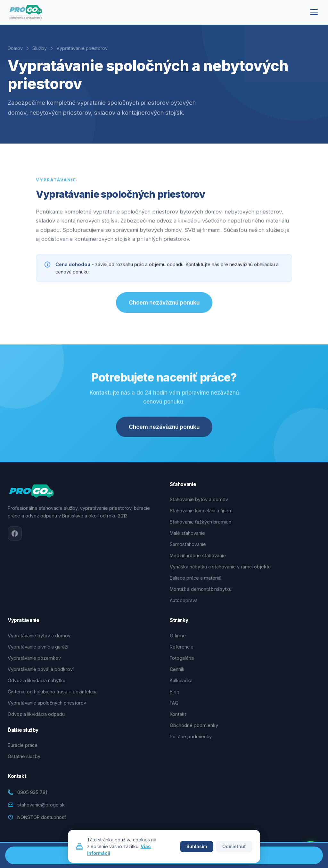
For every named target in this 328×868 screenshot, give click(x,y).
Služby (40, 48)
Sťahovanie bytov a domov (199, 499)
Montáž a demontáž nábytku (201, 589)
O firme (178, 636)
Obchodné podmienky (194, 725)
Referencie (182, 647)
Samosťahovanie (188, 544)
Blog (175, 692)
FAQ (174, 703)
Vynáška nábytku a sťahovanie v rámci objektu (220, 567)
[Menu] (314, 12)
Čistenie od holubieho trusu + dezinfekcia (53, 692)
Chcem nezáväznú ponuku (164, 306)
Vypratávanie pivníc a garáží (38, 647)
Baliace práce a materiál (196, 578)
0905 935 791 (32, 792)
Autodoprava (184, 600)
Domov (15, 48)
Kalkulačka (181, 680)
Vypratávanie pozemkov (34, 658)
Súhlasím (197, 847)
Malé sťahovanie (187, 533)
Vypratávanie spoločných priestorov (47, 703)
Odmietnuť (234, 847)
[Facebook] (15, 533)
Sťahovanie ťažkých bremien (201, 522)
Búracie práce (23, 745)
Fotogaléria (182, 658)
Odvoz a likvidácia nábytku (37, 680)
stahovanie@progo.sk (41, 805)
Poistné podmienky (191, 736)
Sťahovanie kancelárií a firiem (201, 511)
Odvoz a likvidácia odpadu (36, 714)
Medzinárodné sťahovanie (198, 555)
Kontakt (178, 714)
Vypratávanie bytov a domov (39, 636)
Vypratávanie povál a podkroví (41, 669)
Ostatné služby (24, 756)
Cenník (177, 669)
